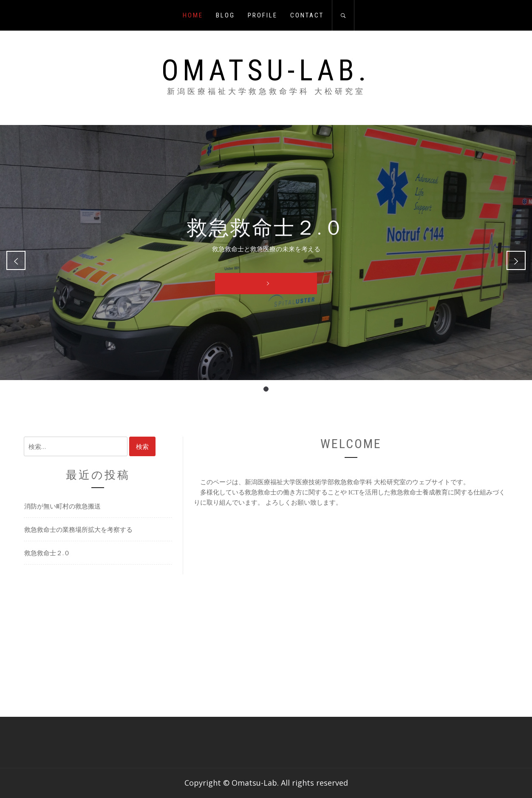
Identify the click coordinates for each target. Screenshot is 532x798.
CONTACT (307, 15)
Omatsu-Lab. (266, 71)
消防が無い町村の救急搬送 (62, 506)
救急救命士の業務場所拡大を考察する (78, 529)
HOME (193, 15)
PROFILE (263, 15)
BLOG (225, 15)
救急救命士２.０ (47, 553)
